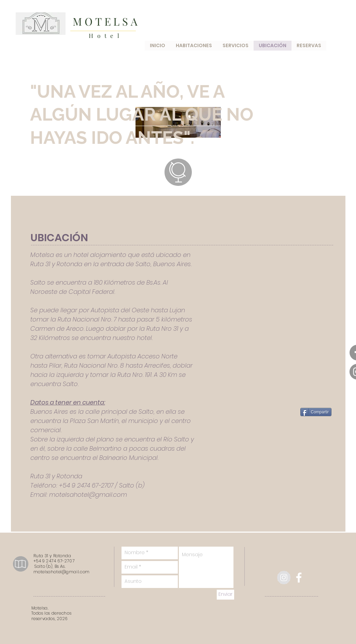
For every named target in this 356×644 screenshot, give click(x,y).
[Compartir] (316, 412)
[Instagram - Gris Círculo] (284, 578)
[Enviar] (225, 595)
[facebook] (299, 578)
